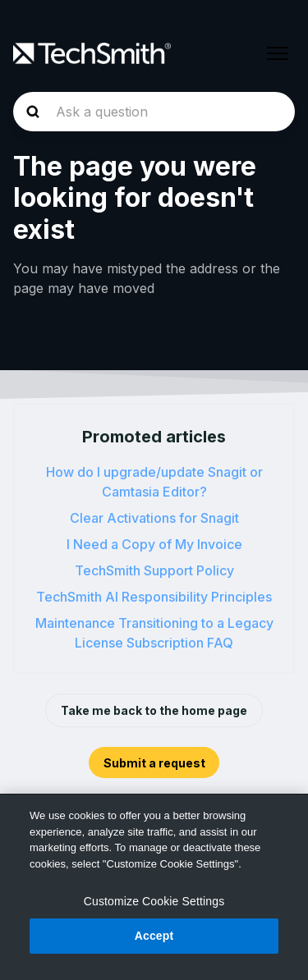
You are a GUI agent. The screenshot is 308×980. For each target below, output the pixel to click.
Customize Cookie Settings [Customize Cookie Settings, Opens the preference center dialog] (154, 901)
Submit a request (154, 763)
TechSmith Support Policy (154, 570)
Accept (154, 936)
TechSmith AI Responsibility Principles (154, 597)
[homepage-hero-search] (154, 112)
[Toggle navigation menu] (278, 53)
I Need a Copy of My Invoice (154, 544)
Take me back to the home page (154, 710)
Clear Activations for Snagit (154, 518)
